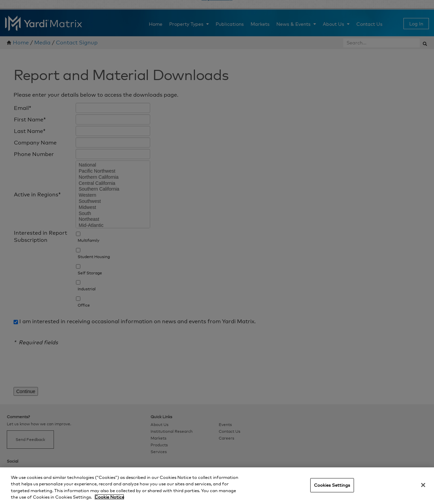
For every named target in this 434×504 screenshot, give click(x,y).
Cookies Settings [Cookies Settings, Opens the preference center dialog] (332, 485)
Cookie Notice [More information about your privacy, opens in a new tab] (109, 497)
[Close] (423, 485)
